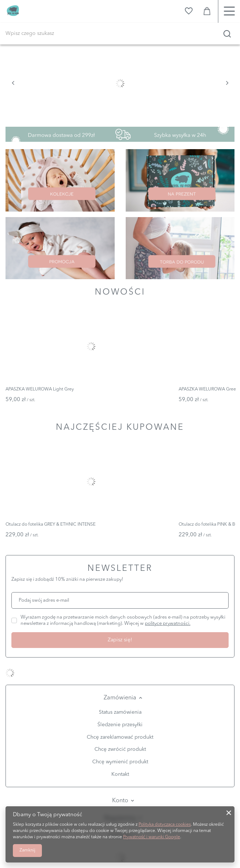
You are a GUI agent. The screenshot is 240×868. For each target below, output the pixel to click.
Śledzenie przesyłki (120, 725)
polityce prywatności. (168, 624)
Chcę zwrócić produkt (120, 749)
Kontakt (120, 774)
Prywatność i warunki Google (152, 837)
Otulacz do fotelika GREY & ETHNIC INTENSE (51, 525)
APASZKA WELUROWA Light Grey (40, 389)
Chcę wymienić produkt (120, 762)
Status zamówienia (120, 712)
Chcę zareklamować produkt (120, 737)
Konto (120, 801)
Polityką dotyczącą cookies (165, 825)
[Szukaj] (227, 34)
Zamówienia (120, 698)
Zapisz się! (120, 640)
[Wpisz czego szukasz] (120, 34)
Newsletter (120, 569)
